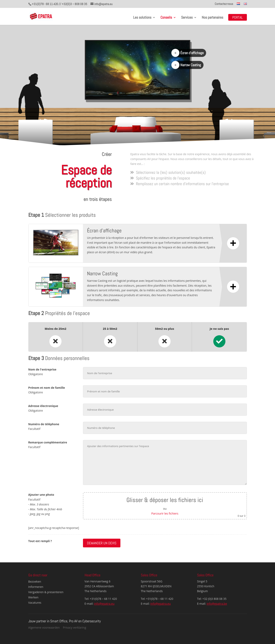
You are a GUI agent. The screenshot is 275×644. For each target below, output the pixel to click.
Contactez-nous (224, 4)
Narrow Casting (191, 65)
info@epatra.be (217, 604)
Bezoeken (35, 582)
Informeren (36, 587)
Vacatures (35, 603)
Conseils (166, 18)
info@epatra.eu (104, 604)
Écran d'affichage (192, 53)
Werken (33, 597)
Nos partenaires (212, 18)
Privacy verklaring (75, 627)
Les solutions (142, 18)
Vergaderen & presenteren (46, 592)
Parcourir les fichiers (165, 513)
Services (187, 18)
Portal (238, 18)
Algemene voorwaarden (44, 627)
